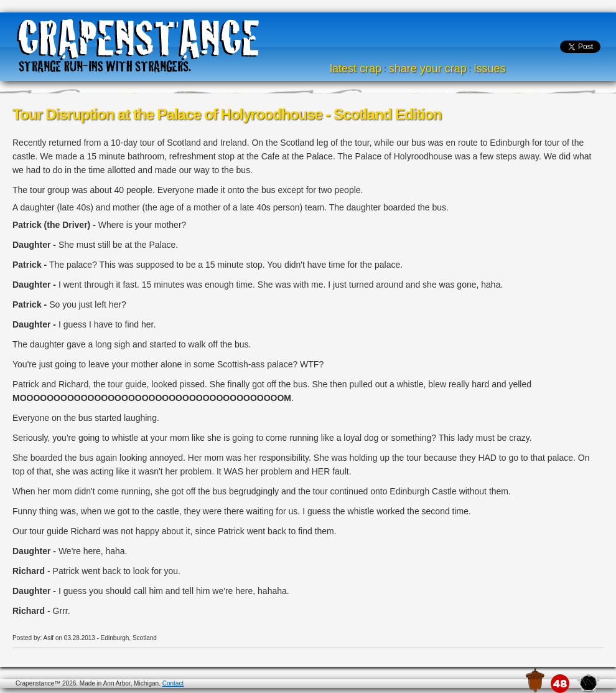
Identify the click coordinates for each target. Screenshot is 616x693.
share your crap (428, 68)
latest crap (356, 68)
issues (489, 68)
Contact (173, 683)
